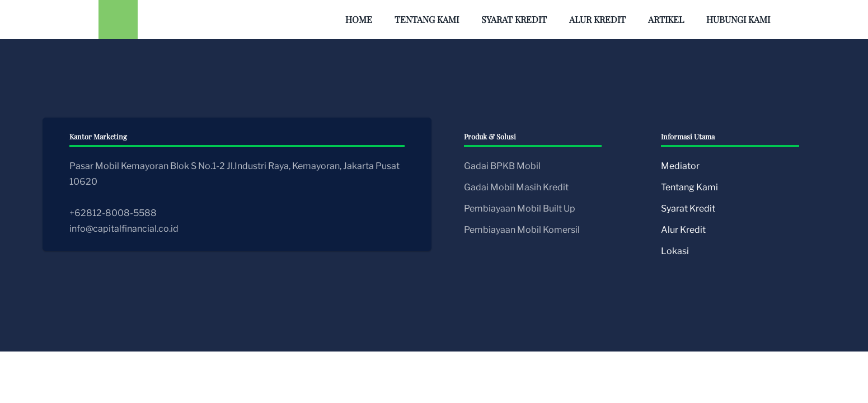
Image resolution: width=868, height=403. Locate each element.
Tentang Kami (427, 19)
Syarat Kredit (514, 19)
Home (359, 19)
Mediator (680, 166)
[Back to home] (118, 20)
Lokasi (675, 251)
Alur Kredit (597, 19)
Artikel (666, 19)
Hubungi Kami (738, 19)
